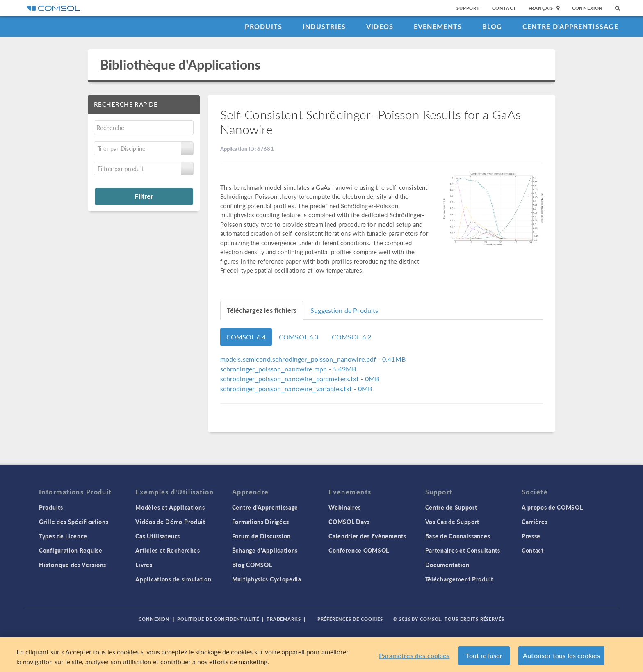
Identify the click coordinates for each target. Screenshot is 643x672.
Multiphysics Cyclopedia (267, 579)
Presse (531, 536)
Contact (504, 8)
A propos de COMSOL (552, 507)
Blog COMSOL (252, 565)
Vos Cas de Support (453, 522)
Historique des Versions (73, 565)
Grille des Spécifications (74, 522)
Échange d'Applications (265, 550)
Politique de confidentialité (218, 619)
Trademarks (284, 619)
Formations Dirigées (261, 522)
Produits (263, 26)
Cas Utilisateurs (157, 536)
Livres (144, 565)
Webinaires (345, 507)
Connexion (587, 8)
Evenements (438, 26)
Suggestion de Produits (344, 310)
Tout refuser (484, 657)
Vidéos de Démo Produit (170, 522)
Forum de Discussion (261, 536)
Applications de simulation (173, 579)
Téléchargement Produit (459, 579)
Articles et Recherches (168, 550)
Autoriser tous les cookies (561, 657)
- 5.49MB (288, 369)
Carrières (535, 522)
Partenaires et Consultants (463, 550)
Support (468, 8)
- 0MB (300, 379)
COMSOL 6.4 (246, 337)
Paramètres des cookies (414, 657)
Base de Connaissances (458, 536)
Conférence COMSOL (359, 550)
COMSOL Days (349, 522)
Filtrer (144, 196)
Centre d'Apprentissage (570, 26)
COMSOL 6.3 (299, 337)
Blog (492, 26)
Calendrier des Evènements (367, 536)
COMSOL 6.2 (352, 337)
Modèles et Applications (170, 507)
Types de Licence (63, 536)
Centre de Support (451, 507)
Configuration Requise (71, 550)
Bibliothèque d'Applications (180, 65)
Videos (380, 26)
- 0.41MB (313, 359)
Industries (324, 26)
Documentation (447, 565)
